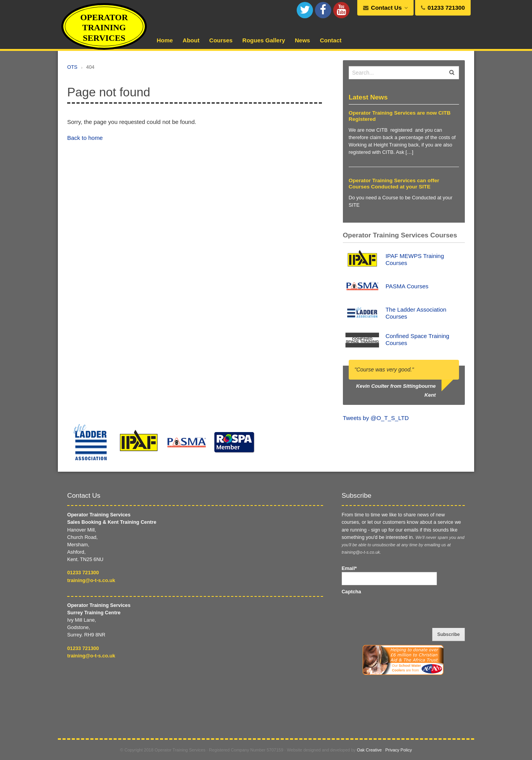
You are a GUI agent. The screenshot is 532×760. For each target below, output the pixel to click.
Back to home (85, 138)
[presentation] (401, 610)
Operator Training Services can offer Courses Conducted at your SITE (394, 184)
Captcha (351, 592)
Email (349, 568)
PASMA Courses (407, 286)
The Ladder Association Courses (416, 313)
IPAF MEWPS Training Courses (415, 259)
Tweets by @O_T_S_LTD (376, 418)
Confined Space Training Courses (417, 339)
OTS (72, 67)
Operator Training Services (104, 28)
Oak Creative (369, 750)
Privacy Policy (398, 750)
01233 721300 (83, 573)
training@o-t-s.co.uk (91, 580)
